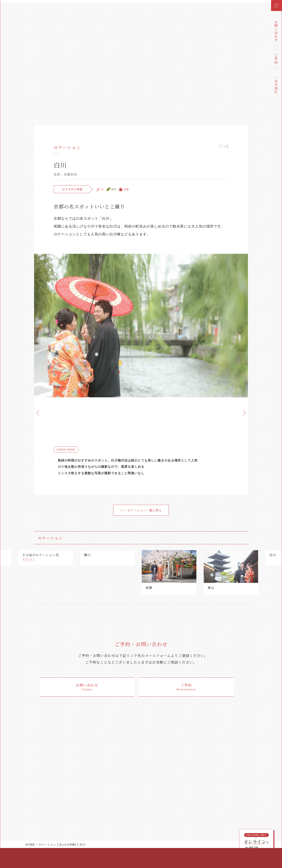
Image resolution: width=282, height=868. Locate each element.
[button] (10, 574)
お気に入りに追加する (221, 146)
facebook (9, 852)
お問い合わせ (276, 31)
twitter (9, 844)
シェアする (226, 146)
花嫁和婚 (9, 19)
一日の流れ (276, 85)
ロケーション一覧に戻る (145, 510)
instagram (9, 860)
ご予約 (276, 59)
